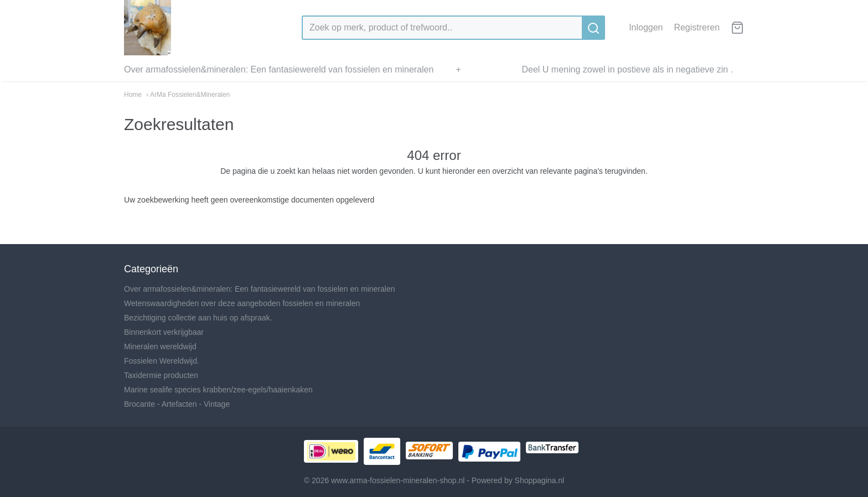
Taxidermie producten (161, 375)
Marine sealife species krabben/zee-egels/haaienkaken (218, 390)
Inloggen (646, 27)
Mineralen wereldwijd (160, 346)
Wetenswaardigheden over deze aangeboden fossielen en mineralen (242, 303)
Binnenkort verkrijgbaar (164, 332)
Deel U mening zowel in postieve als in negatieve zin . (627, 69)
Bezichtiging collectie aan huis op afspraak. (198, 318)
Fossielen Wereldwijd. (162, 361)
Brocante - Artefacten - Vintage (177, 404)
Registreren (697, 27)
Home (133, 95)
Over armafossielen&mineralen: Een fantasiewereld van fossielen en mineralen (279, 69)
